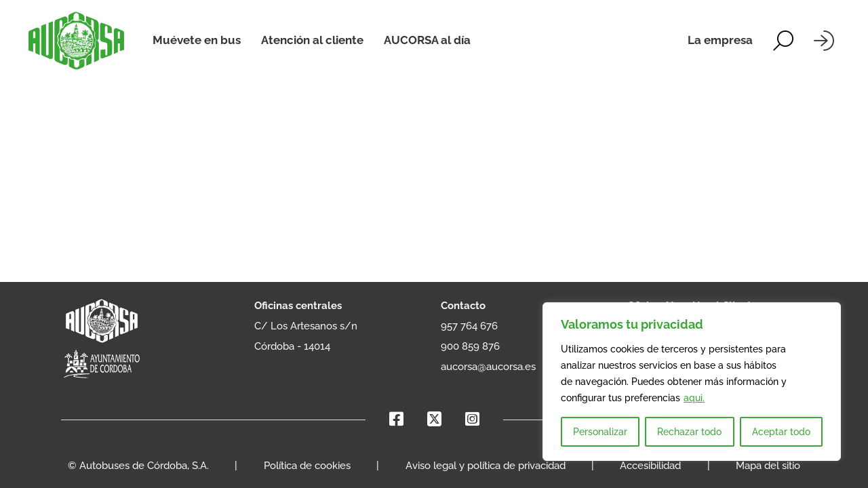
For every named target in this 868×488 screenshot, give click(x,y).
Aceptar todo (781, 432)
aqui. (694, 398)
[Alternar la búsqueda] (783, 41)
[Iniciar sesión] (824, 41)
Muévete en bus (197, 40)
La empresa (720, 40)
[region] (692, 382)
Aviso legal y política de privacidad (486, 466)
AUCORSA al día (427, 40)
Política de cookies (307, 466)
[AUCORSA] (76, 41)
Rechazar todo (689, 432)
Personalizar (600, 432)
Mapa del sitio (768, 466)
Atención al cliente (312, 40)
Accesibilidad (650, 466)
